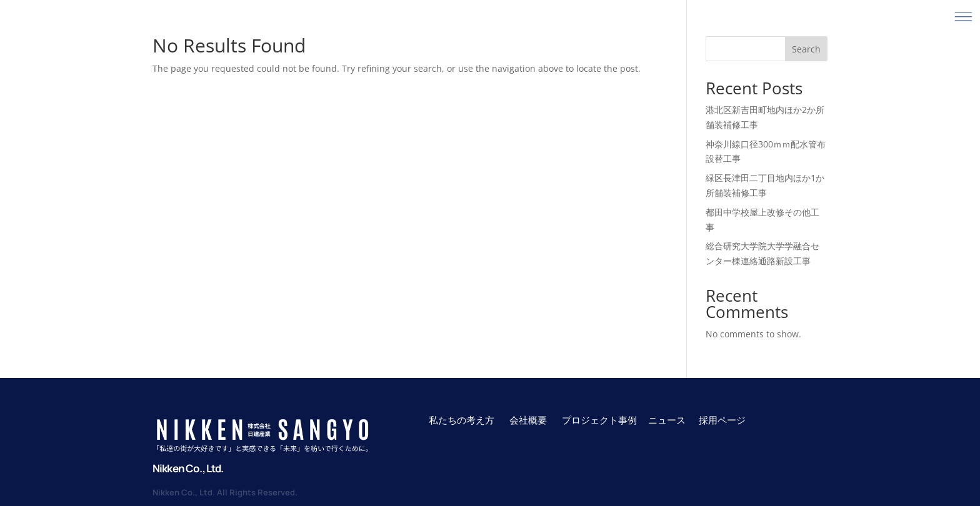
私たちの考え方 (462, 419)
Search (806, 49)
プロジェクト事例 (600, 419)
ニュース (667, 419)
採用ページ (722, 419)
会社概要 (528, 419)
